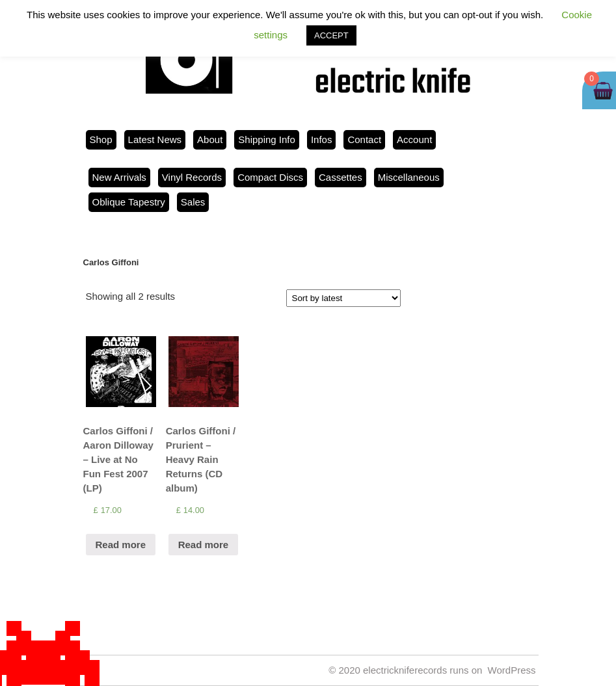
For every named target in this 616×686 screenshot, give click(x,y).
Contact (364, 139)
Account (414, 139)
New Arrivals (119, 177)
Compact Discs (270, 177)
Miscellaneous (409, 177)
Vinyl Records (192, 177)
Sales (193, 202)
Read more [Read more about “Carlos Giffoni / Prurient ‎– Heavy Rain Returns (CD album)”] (204, 545)
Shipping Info (267, 139)
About (210, 139)
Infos (322, 139)
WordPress (512, 670)
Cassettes (341, 177)
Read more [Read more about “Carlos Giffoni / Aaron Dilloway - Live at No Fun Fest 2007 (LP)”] (121, 545)
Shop (101, 139)
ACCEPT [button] (331, 35)
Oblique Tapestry (129, 202)
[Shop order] (343, 298)
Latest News (155, 139)
